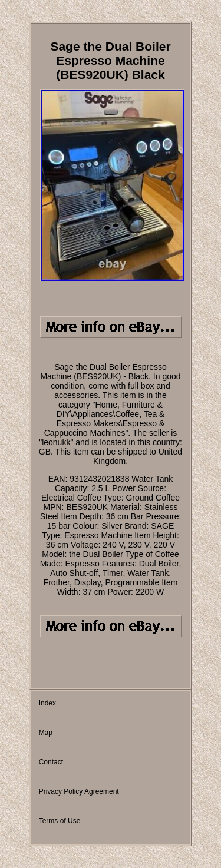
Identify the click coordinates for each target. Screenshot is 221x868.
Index (47, 703)
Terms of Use (60, 821)
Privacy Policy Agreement (79, 791)
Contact (51, 762)
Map (46, 733)
